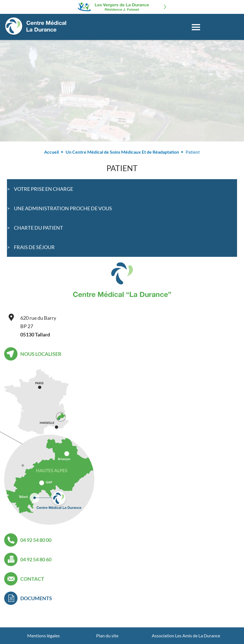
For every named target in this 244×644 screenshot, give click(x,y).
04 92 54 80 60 (36, 559)
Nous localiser (41, 354)
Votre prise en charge (43, 189)
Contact (32, 579)
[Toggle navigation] (196, 27)
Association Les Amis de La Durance (186, 636)
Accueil (52, 152)
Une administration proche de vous (63, 208)
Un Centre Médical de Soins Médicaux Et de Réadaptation (122, 152)
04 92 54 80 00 (36, 540)
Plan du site (107, 636)
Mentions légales (43, 636)
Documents (36, 598)
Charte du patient (38, 228)
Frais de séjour (34, 247)
